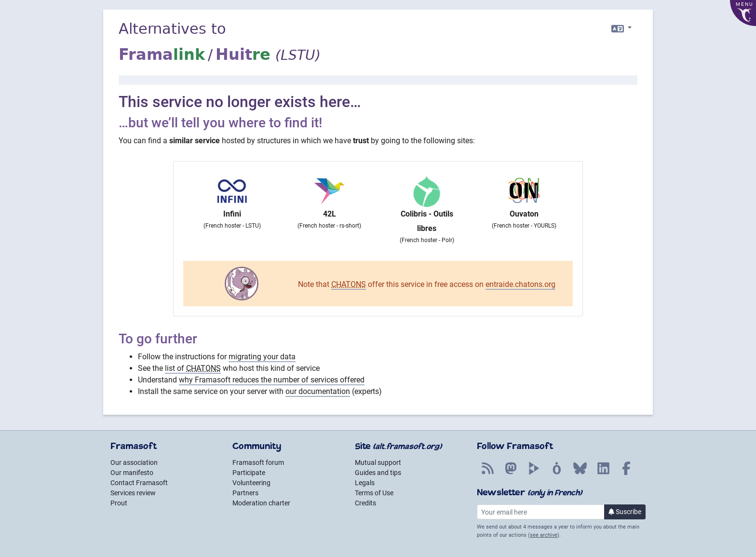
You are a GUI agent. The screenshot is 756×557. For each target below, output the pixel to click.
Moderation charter (261, 503)
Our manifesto (132, 473)
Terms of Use (374, 493)
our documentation (318, 391)
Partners (245, 493)
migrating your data (262, 357)
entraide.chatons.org (520, 284)
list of (193, 368)
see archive (544, 535)
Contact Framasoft (139, 483)
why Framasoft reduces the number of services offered (272, 380)
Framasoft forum (258, 462)
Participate (249, 473)
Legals (365, 483)
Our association (134, 462)
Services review (133, 493)
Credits (365, 503)
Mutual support (378, 462)
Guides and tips (378, 473)
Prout (119, 503)
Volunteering (251, 483)
